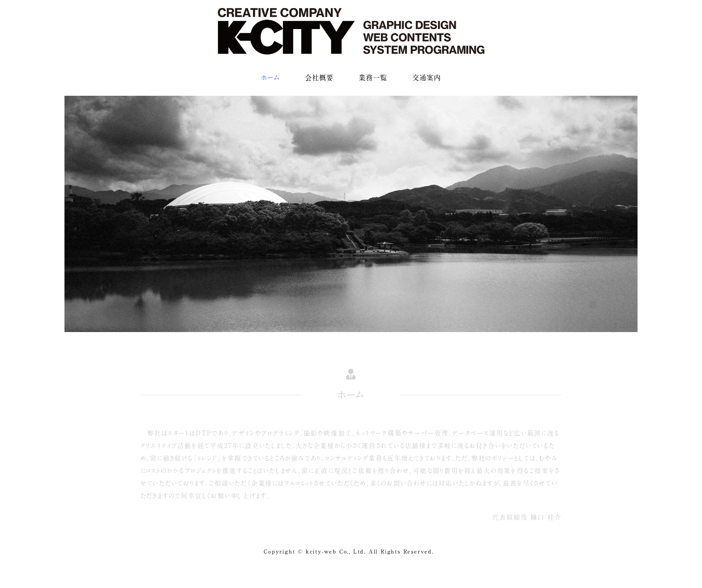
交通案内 (427, 78)
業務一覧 (373, 78)
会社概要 (319, 78)
